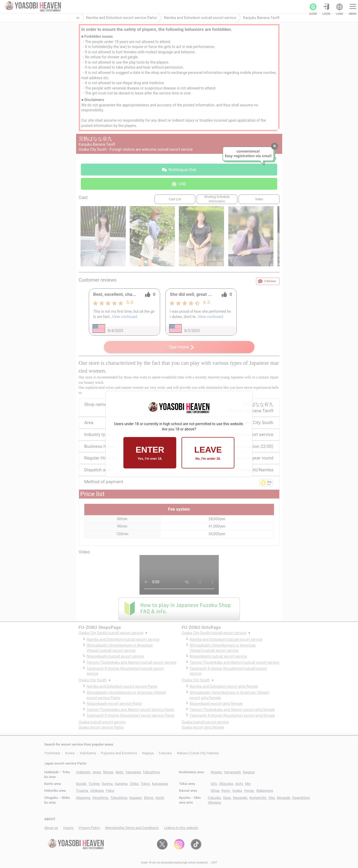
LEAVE (208, 453)
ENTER (150, 453)
